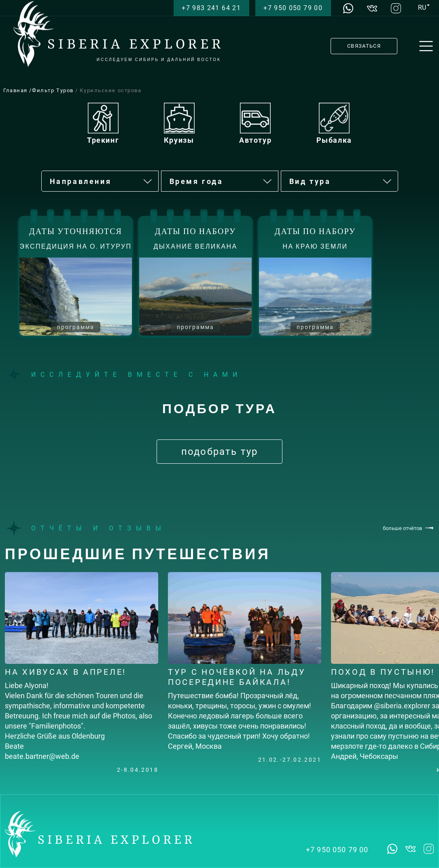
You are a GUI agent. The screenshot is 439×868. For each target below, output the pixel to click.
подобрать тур (219, 452)
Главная (16, 90)
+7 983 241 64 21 (211, 8)
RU (422, 7)
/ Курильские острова (108, 90)
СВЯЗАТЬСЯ (364, 46)
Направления (101, 182)
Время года (221, 182)
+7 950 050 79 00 (293, 8)
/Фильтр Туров (52, 90)
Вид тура (341, 182)
